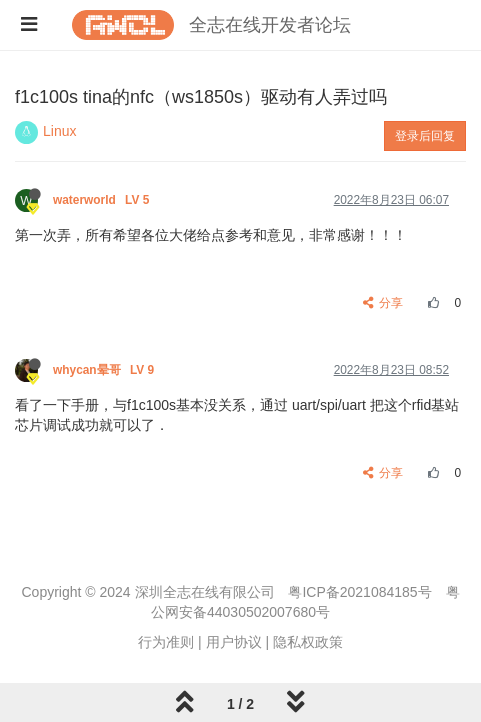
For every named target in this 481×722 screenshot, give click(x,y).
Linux (59, 131)
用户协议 (234, 642)
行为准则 (166, 642)
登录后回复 (425, 136)
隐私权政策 (308, 642)
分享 (383, 303)
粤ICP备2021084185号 (359, 592)
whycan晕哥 (105, 370)
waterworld (103, 200)
